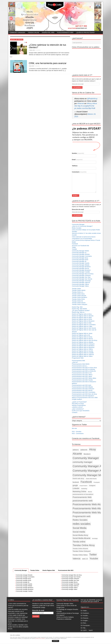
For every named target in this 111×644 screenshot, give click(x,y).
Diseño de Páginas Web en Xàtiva (82, 356)
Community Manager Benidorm (81, 267)
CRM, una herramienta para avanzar (48, 63)
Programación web (81, 516)
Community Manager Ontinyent (81, 275)
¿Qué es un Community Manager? (82, 226)
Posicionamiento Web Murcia (89, 512)
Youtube (74, 249)
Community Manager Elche (80, 260)
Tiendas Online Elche (78, 299)
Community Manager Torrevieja (81, 281)
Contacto (75, 412)
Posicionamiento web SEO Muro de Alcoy (84, 394)
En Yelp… (84, 628)
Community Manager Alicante (81, 254)
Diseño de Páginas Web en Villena (82, 349)
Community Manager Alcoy (80, 258)
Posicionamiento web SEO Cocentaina (84, 392)
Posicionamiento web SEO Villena (82, 375)
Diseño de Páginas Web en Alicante (83, 316)
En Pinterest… (85, 618)
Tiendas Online (33, 32)
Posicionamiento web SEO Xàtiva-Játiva (84, 378)
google (75, 485)
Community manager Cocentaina (25, 577)
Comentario (79, 172)
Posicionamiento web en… (80, 366)
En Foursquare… (86, 625)
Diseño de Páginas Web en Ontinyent (83, 344)
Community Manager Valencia (81, 282)
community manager (82, 462)
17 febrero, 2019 (32, 50)
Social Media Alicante (82, 538)
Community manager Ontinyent (70, 579)
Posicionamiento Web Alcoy (88, 504)
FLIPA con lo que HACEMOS (81, 411)
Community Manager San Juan (81, 277)
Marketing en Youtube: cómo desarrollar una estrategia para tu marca (18, 621)
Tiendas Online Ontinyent (80, 304)
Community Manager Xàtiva (80, 286)
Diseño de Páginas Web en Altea (82, 318)
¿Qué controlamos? (78, 409)
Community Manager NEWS (80, 251)
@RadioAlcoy (92, 99)
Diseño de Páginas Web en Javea (82, 333)
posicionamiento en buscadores (83, 494)
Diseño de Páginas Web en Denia (82, 337)
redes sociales (82, 524)
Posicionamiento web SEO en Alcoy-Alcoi (84, 368)
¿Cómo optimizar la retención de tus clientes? (48, 46)
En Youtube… (85, 616)
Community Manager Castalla (81, 272)
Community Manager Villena (80, 284)
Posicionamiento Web (65, 32)
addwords (84, 450)
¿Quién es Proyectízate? (85, 32)
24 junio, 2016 (31, 66)
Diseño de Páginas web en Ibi (81, 335)
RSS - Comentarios (78, 433)
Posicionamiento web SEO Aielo (82, 385)
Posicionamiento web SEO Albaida (82, 387)
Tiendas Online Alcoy (78, 294)
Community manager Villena (70, 588)
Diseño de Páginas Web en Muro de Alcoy (85, 340)
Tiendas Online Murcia (79, 303)
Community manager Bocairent (25, 589)
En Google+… (85, 621)
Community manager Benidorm (25, 588)
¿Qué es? (75, 362)
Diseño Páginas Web (49, 570)
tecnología (95, 539)
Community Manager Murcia (80, 268)
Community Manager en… (80, 253)
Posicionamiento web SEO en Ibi (82, 373)
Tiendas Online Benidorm (80, 297)
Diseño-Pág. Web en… (79, 312)
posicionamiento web (83, 501)
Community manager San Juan (70, 580)
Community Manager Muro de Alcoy (83, 274)
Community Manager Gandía (81, 263)
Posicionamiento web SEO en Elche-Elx (84, 371)
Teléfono (75, 166)
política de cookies (40, 638)
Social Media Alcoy (80, 535)
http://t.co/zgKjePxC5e (86, 106)
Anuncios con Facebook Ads (81, 246)
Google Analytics (83, 486)
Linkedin (76, 488)
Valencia (77, 559)
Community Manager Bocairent (81, 270)
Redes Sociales (77, 228)
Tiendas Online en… (78, 292)
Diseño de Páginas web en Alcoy (82, 314)
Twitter (74, 247)
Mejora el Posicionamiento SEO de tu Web (85, 398)
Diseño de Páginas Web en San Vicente (84, 328)
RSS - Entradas (77, 432)
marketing (84, 489)
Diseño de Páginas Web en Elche (82, 319)
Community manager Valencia (70, 586)
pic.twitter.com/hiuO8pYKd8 (85, 108)
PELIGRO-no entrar (78, 404)
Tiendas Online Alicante (79, 296)
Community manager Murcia (70, 582)
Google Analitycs (77, 399)
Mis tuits (74, 428)
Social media (79, 532)
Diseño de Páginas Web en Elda (82, 323)
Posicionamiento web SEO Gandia (82, 380)
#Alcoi (95, 103)
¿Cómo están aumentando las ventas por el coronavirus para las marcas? (18, 606)
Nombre (78, 153)
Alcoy (92, 449)
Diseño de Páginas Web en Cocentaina (84, 325)
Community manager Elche (24, 580)
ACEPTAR (55, 641)
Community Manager (17, 32)
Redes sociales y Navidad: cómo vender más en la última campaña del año (18, 627)
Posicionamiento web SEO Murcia (82, 390)
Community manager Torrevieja (70, 584)
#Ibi (76, 106)
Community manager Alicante (24, 575)
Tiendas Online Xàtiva (80, 555)
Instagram (92, 486)
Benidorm (87, 454)
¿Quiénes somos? (77, 407)
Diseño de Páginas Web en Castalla (83, 353)
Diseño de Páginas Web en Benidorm (83, 346)
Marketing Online (79, 491)
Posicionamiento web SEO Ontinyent (83, 389)
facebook (76, 482)
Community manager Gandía (24, 584)
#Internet (81, 103)
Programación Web (78, 358)
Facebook (75, 244)
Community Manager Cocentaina (82, 256)
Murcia (90, 492)
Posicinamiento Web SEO (66, 570)
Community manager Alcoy (23, 579)
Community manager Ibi (23, 582)
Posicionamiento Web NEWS (81, 364)
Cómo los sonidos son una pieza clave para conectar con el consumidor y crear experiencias (18, 611)
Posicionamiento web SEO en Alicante (83, 369)
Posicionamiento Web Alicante (89, 508)
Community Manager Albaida (81, 265)
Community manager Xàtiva (69, 589)
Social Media (80, 528)
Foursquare (97, 482)
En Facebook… (85, 613)
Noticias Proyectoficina (79, 405)
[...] (11, 57)
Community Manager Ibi (79, 261)
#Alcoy (89, 103)
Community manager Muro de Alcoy (72, 575)
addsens (76, 450)
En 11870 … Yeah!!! (87, 630)
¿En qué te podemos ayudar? (81, 310)
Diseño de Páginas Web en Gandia (83, 351)
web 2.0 (85, 559)
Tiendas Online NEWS (79, 290)
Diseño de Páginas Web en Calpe (82, 326)
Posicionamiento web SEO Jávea (82, 376)
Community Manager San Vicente (82, 279)
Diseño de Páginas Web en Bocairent (83, 321)
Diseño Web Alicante (91, 479)
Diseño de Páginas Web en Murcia (82, 339)
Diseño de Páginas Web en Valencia (83, 354)
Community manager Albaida (24, 586)
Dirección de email (78, 209)
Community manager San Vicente (71, 577)
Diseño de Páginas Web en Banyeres (83, 347)
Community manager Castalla (24, 591)
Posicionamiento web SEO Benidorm (83, 396)
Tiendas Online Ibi (77, 301)
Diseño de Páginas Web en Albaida (83, 342)
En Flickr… (84, 623)
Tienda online (79, 542)
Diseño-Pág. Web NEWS (79, 309)
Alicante (77, 454)
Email (77, 160)
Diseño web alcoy (78, 479)
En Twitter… (84, 611)
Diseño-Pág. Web (48, 32)
